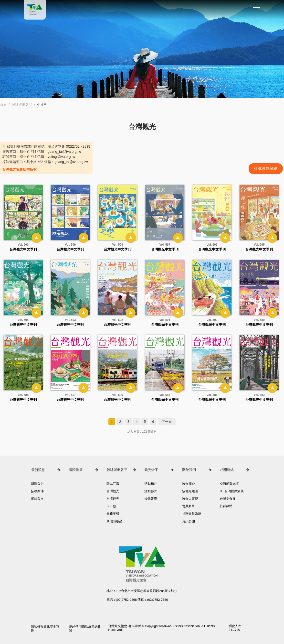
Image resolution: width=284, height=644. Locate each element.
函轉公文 (38, 499)
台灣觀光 (113, 491)
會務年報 (113, 514)
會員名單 (189, 506)
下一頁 (167, 422)
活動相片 (151, 484)
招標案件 (38, 491)
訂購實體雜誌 (266, 169)
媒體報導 (151, 499)
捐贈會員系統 (192, 514)
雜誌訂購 (113, 484)
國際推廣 (76, 470)
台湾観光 (113, 499)
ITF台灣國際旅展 (232, 491)
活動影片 (151, 491)
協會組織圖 (190, 491)
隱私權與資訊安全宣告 (45, 628)
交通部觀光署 (230, 484)
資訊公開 (189, 521)
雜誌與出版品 (22, 105)
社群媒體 (226, 506)
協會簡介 (189, 484)
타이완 (111, 506)
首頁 (3, 105)
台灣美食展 (228, 499)
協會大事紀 (190, 499)
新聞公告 (38, 484)
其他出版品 (115, 521)
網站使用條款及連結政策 (85, 628)
